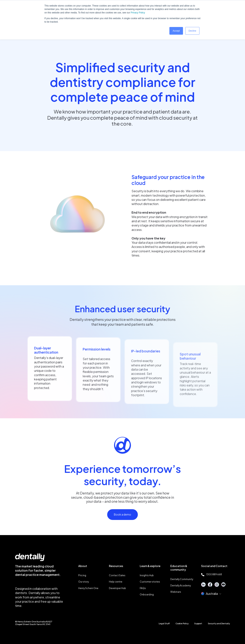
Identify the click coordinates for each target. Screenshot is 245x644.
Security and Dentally (219, 624)
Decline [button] (192, 31)
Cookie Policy (182, 624)
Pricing (82, 575)
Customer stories (150, 582)
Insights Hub (147, 575)
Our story (84, 582)
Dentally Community (182, 579)
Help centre (116, 582)
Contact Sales (117, 575)
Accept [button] (176, 31)
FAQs (143, 588)
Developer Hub (117, 588)
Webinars (176, 592)
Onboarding (147, 595)
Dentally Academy (181, 586)
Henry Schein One (88, 588)
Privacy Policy (138, 13)
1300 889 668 (212, 575)
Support (198, 624)
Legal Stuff (164, 624)
